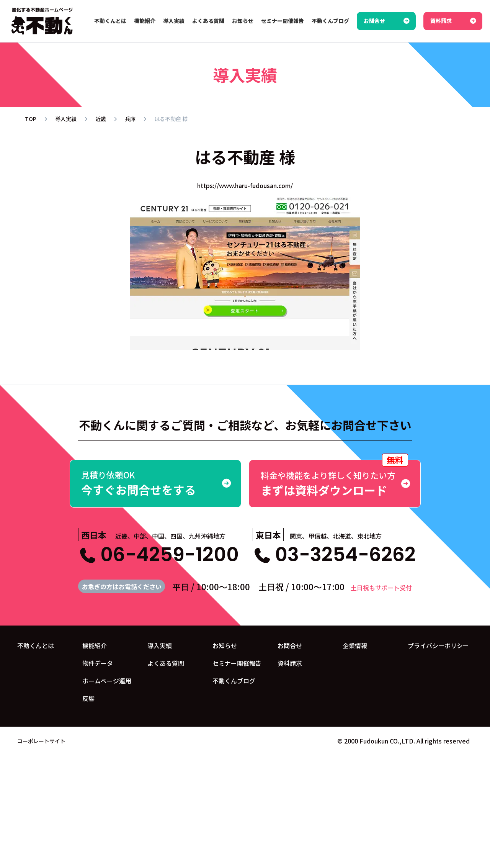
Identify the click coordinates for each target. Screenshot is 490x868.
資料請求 (290, 663)
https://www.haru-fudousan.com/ (245, 185)
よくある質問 (166, 663)
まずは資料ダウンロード (335, 479)
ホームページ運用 (107, 681)
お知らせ (225, 645)
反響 (88, 698)
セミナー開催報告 (237, 663)
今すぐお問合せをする (156, 483)
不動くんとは (36, 645)
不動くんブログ (234, 681)
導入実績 (160, 645)
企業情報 (355, 645)
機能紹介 (95, 645)
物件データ (98, 663)
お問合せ (290, 645)
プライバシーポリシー (438, 645)
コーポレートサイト (41, 740)
